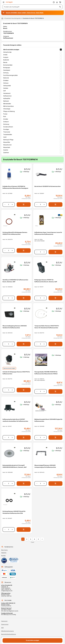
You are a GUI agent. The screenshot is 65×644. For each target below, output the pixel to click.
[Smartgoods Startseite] (9, 2)
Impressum (4, 621)
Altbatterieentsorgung (7, 631)
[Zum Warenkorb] (61, 2)
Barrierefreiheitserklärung (9, 634)
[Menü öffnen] (4, 2)
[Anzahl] (9, 205)
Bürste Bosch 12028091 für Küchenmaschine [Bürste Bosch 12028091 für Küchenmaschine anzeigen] (48, 186)
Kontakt (3, 556)
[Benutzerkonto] (57, 2)
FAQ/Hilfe (4, 553)
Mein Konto (4, 550)
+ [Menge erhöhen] (12, 204)
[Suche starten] (60, 7)
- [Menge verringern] (5, 204)
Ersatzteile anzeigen (33, 640)
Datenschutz (5, 624)
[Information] (54, 2)
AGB (2, 628)
